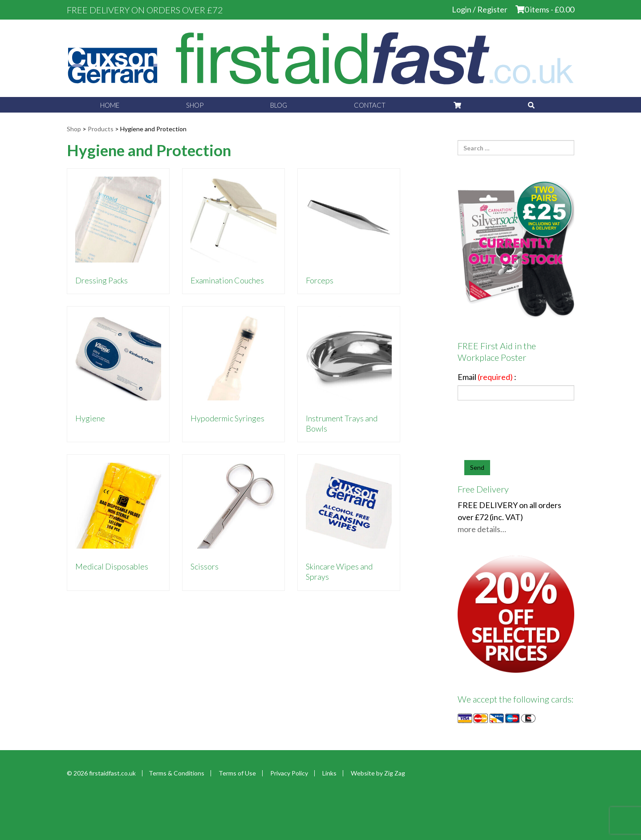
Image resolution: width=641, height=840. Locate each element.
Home (110, 105)
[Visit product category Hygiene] (118, 374)
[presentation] (532, 434)
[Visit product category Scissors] (233, 522)
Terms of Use (237, 773)
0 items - (549, 9)
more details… (482, 529)
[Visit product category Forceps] (349, 231)
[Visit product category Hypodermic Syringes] (233, 374)
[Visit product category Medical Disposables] (118, 522)
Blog (279, 105)
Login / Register (480, 9)
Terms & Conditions (176, 773)
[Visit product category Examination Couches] (233, 231)
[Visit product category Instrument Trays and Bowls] (349, 374)
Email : (487, 377)
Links (329, 773)
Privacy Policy (289, 773)
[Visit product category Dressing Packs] (118, 231)
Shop (195, 105)
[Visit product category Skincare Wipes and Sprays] (349, 522)
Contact (370, 105)
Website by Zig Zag (378, 773)
